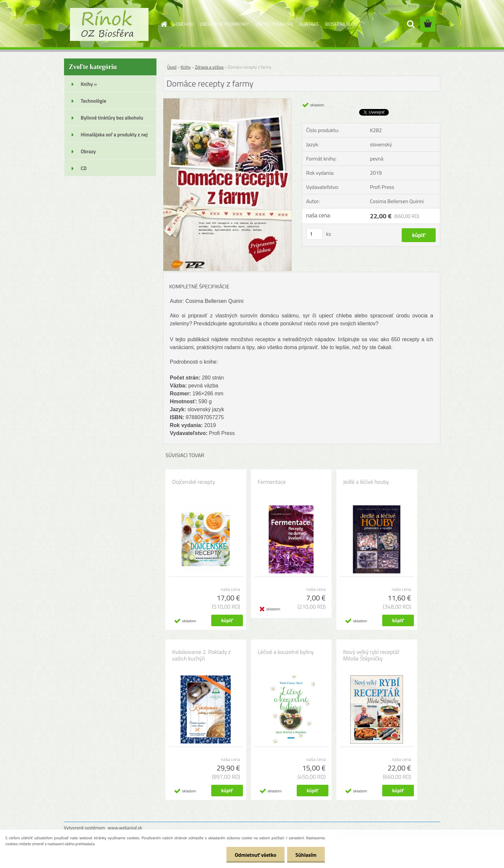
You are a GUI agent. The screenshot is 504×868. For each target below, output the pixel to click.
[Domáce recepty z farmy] (228, 101)
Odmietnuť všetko (255, 855)
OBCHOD (185, 24)
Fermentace (272, 482)
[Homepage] (163, 24)
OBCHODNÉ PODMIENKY (224, 24)
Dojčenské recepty (194, 482)
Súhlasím (306, 855)
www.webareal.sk (125, 828)
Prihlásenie (393, 6)
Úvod (172, 67)
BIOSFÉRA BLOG (341, 24)
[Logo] (109, 24)
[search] (411, 24)
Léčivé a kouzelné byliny (286, 652)
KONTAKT (309, 24)
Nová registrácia (421, 6)
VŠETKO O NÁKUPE (274, 24)
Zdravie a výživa (209, 67)
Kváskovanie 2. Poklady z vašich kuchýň (202, 655)
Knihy (186, 67)
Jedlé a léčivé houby (366, 482)
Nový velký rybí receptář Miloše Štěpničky (371, 655)
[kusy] (315, 234)
